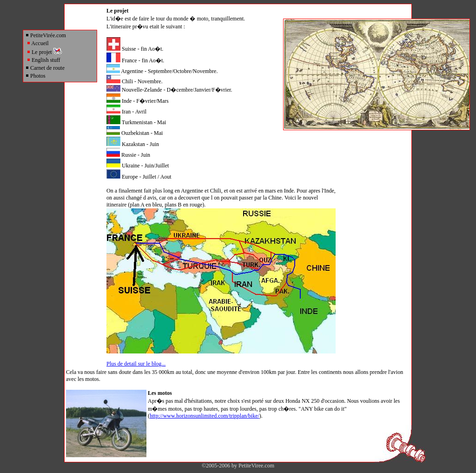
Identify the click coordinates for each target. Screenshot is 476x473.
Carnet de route (45, 68)
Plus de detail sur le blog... (136, 364)
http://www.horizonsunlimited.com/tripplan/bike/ (205, 416)
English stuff (43, 60)
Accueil (38, 43)
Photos (35, 76)
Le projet (44, 52)
